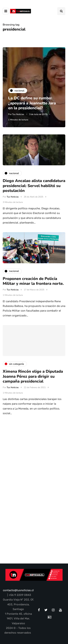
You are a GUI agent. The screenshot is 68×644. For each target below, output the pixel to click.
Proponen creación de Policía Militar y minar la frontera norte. (34, 284)
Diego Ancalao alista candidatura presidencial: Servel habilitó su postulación (34, 188)
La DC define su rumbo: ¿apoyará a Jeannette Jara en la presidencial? (32, 103)
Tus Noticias (18, 114)
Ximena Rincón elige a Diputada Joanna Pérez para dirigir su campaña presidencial (33, 379)
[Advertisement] (34, 454)
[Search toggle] (61, 11)
